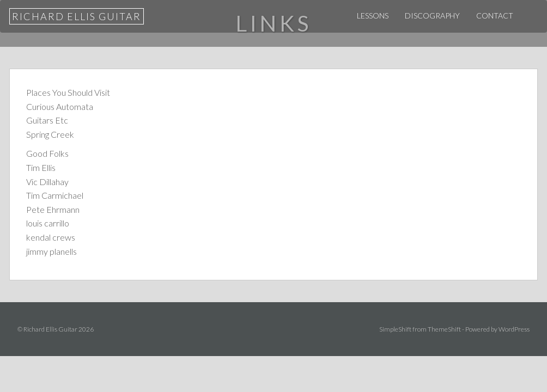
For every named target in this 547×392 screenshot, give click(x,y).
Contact (495, 16)
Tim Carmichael (55, 195)
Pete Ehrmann (53, 209)
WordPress (514, 329)
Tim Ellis (41, 167)
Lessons (373, 16)
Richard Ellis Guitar (77, 16)
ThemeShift (444, 329)
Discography (432, 16)
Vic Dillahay (47, 182)
